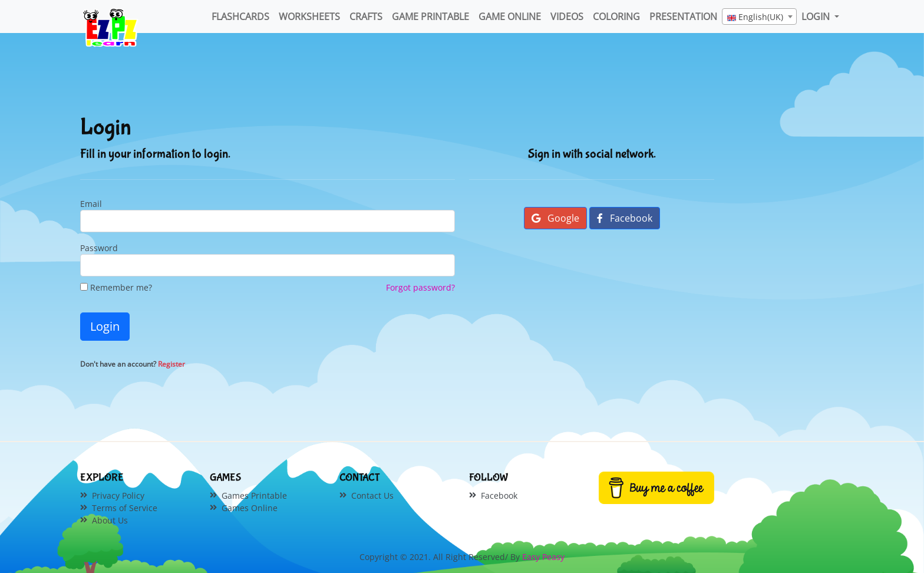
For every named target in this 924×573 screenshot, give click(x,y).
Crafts (366, 17)
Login (105, 326)
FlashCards (240, 17)
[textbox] (759, 17)
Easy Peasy (543, 557)
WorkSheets (309, 17)
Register (171, 364)
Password (99, 248)
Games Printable (254, 495)
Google (555, 218)
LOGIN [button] (817, 17)
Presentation (683, 17)
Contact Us (372, 495)
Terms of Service (125, 508)
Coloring (616, 17)
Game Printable (430, 17)
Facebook (625, 218)
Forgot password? (420, 287)
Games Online (250, 508)
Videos (567, 17)
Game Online (510, 17)
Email (91, 204)
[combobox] (759, 17)
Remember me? (116, 287)
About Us (110, 520)
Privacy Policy (118, 495)
